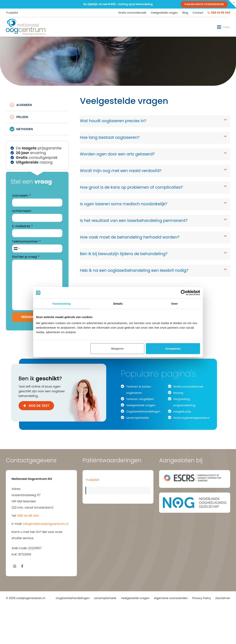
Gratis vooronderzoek (188, 386)
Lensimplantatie (137, 418)
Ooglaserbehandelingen (143, 411)
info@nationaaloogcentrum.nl (46, 524)
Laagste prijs (182, 411)
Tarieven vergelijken (140, 399)
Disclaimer (223, 598)
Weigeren (117, 348)
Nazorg (178, 393)
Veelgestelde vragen (141, 405)
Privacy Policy (202, 598)
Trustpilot (12, 13)
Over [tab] (175, 304)
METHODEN (25, 129)
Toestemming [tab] (61, 304)
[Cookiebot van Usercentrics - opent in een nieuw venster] (184, 293)
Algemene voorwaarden (171, 598)
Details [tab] (118, 304)
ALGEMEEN (24, 105)
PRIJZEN (22, 117)
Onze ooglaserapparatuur (192, 418)
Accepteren (173, 348)
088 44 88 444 (28, 516)
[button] (224, 27)
